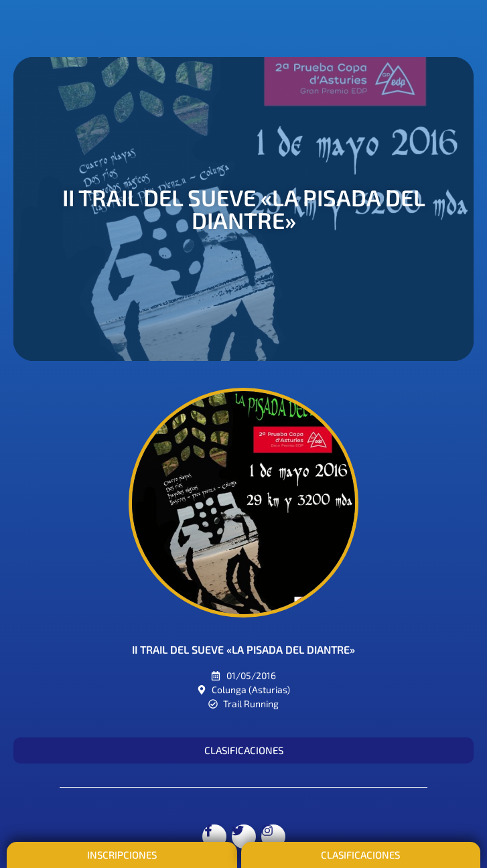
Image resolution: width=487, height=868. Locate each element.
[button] (243, 750)
